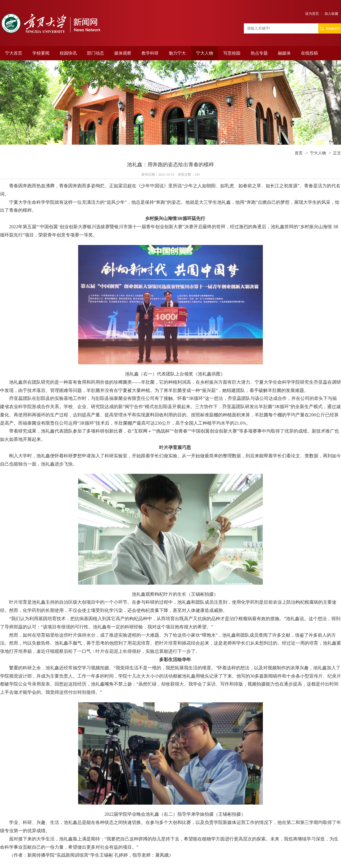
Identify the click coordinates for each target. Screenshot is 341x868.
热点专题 (259, 53)
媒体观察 (123, 53)
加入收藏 (331, 14)
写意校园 (232, 53)
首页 (299, 153)
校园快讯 (68, 53)
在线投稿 (309, 53)
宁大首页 (14, 53)
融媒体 (284, 53)
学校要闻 (41, 53)
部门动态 (95, 53)
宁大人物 (205, 53)
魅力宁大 (177, 53)
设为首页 (312, 14)
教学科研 (150, 53)
